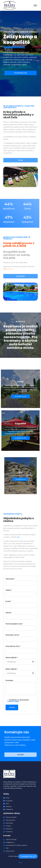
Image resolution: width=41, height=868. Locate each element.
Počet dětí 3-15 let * (20, 637)
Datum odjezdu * (20, 671)
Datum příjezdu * (20, 660)
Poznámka (20, 689)
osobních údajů (13, 701)
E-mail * (20, 603)
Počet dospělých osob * (20, 626)
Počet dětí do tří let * (20, 648)
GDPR (20, 863)
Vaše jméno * (20, 581)
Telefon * (20, 592)
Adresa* (20, 615)
